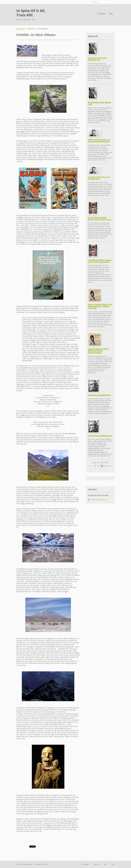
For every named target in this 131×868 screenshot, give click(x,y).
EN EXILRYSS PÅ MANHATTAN (100, 436)
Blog (111, 14)
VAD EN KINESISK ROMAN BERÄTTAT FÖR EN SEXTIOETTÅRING (98, 351)
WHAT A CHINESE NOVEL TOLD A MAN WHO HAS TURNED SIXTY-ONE (100, 306)
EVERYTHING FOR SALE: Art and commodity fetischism (99, 141)
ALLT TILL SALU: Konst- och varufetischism (99, 178)
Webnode (46, 864)
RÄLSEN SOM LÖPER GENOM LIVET (100, 103)
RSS (105, 864)
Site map (96, 864)
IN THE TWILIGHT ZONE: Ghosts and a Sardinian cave (100, 219)
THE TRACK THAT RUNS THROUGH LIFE (97, 59)
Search (113, 2)
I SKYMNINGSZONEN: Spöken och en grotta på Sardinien (100, 261)
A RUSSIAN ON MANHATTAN (99, 395)
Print (113, 864)
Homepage (101, 14)
